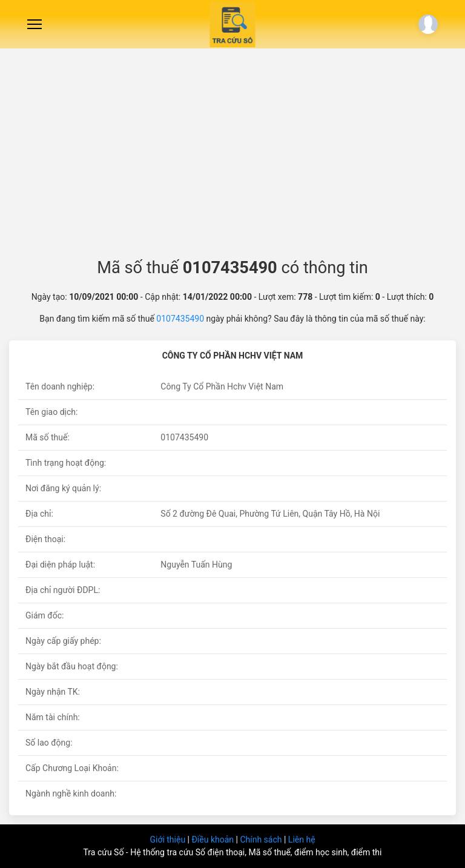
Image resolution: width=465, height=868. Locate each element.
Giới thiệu (168, 840)
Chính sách (262, 840)
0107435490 (180, 319)
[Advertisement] (232, 148)
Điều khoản (213, 840)
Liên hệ (302, 840)
